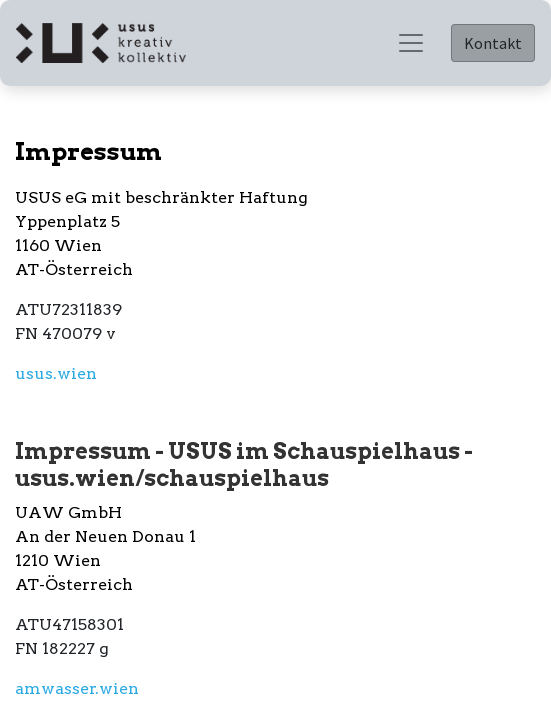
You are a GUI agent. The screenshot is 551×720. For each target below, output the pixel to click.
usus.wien (56, 373)
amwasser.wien (77, 688)
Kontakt (493, 43)
